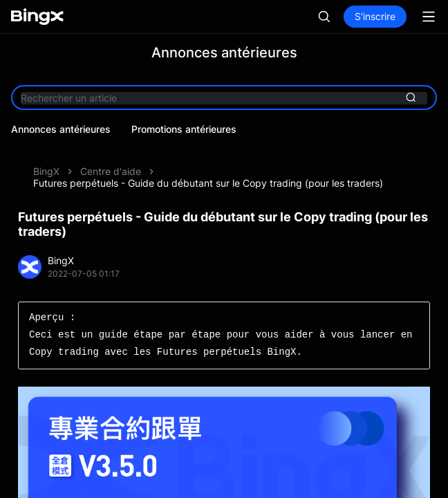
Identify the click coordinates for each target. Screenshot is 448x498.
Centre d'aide (111, 171)
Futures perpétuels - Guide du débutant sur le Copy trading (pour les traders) (208, 183)
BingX (46, 171)
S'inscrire (375, 16)
